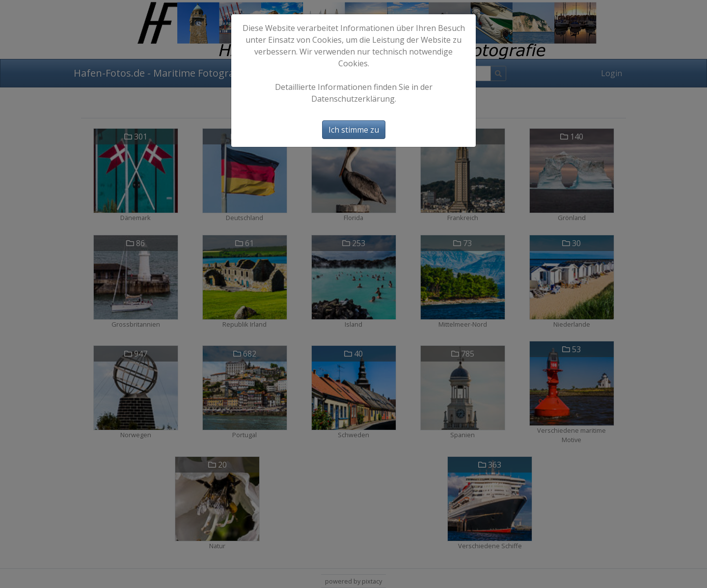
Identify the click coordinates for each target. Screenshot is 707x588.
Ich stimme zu (354, 130)
